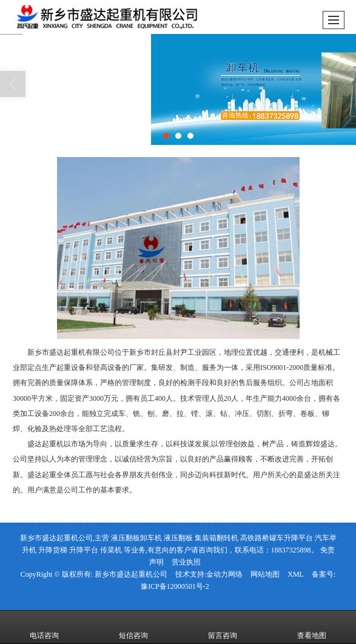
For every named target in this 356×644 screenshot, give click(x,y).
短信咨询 (133, 627)
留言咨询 (223, 627)
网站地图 (265, 574)
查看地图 (312, 627)
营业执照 (186, 562)
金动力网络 (224, 574)
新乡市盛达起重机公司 (131, 574)
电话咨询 (44, 627)
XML (296, 574)
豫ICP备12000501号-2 (175, 586)
